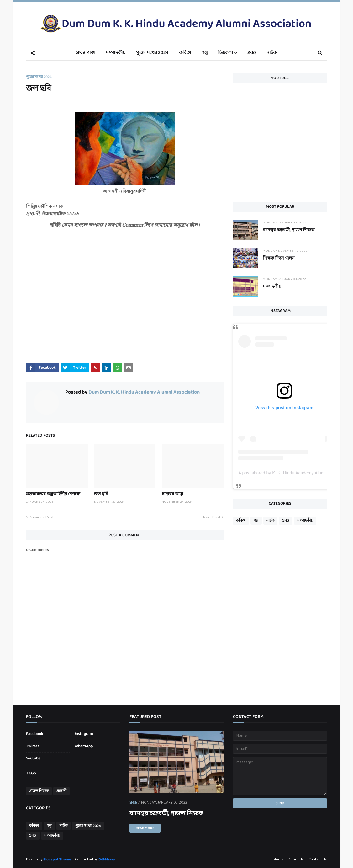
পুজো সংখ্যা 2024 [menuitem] (152, 53)
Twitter (33, 746)
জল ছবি (101, 494)
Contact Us (318, 860)
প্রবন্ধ (286, 521)
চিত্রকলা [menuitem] (226, 53)
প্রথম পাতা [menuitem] (86, 53)
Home (279, 860)
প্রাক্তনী (61, 791)
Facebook (35, 734)
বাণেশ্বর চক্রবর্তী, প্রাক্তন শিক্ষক (289, 230)
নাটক (271, 521)
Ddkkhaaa (107, 860)
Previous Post (41, 517)
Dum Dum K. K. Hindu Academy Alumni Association (144, 392)
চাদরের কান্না (172, 494)
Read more (145, 828)
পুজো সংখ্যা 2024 (39, 77)
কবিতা (241, 521)
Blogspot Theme (57, 860)
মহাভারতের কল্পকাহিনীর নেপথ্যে (53, 494)
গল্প (256, 521)
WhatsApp (84, 746)
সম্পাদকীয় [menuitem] (116, 53)
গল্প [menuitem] (205, 53)
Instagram (84, 734)
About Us (296, 860)
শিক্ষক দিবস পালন (279, 258)
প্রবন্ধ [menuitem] (252, 53)
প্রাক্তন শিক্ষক (39, 791)
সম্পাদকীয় (272, 287)
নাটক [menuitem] (272, 53)
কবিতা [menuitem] (185, 53)
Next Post (212, 517)
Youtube (33, 758)
